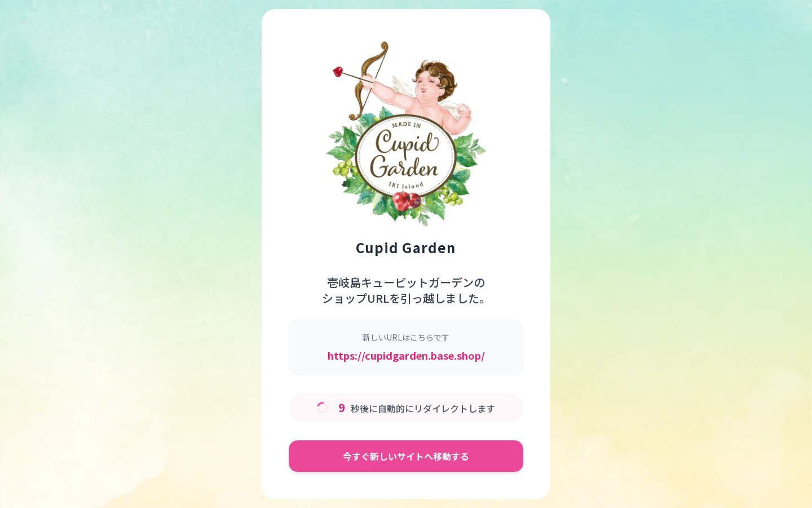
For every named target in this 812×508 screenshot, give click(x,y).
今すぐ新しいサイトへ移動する (406, 456)
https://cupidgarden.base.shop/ (406, 355)
